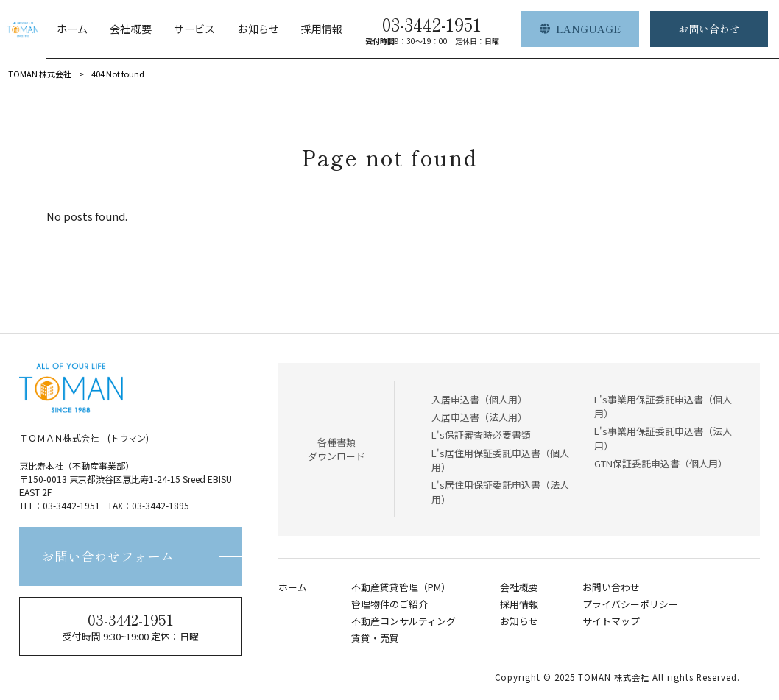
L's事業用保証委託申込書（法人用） (663, 438)
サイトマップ (611, 621)
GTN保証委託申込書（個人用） (661, 463)
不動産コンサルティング (403, 621)
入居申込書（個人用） (479, 399)
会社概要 (519, 587)
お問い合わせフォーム (107, 556)
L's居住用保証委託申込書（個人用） (500, 460)
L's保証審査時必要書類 (481, 435)
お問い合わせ (611, 587)
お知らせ (519, 621)
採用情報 (519, 604)
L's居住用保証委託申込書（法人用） (500, 492)
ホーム (293, 587)
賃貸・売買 (375, 638)
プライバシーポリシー (630, 604)
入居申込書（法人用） (479, 417)
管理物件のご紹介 (389, 604)
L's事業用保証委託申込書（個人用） (663, 406)
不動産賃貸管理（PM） (401, 587)
